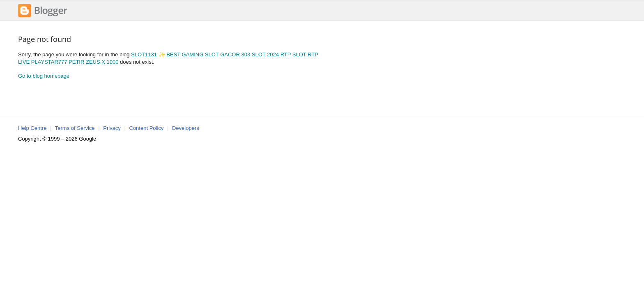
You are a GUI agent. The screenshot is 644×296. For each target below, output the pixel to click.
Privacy (112, 128)
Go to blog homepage (44, 76)
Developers (186, 128)
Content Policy (147, 128)
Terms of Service (75, 128)
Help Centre (32, 128)
